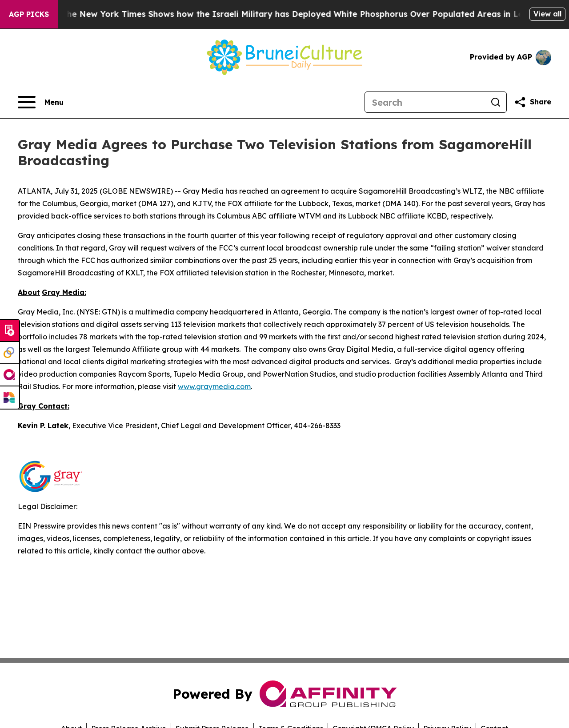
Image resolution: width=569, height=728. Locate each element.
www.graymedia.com (214, 386)
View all (547, 14)
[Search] (425, 102)
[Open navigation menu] (41, 102)
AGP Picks (29, 14)
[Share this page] (533, 102)
